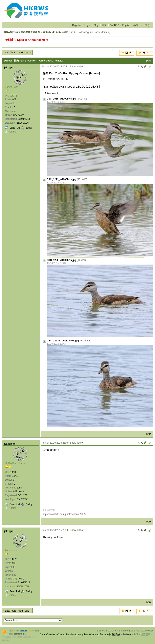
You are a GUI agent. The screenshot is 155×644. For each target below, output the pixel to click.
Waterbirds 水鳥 (52, 32)
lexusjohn (10, 444)
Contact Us (63, 634)
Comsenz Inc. (20, 634)
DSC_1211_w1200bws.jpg (61, 179)
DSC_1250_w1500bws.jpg (61, 260)
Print (149, 61)
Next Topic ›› (25, 53)
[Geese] (9, 61)
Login (87, 25)
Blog (96, 25)
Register (77, 25)
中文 (104, 25)
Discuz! (23, 631)
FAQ (147, 25)
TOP (148, 434)
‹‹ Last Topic (9, 53)
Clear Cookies (48, 634)
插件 (136, 25)
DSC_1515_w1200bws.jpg (61, 99)
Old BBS (114, 25)
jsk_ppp (9, 68)
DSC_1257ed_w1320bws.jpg (63, 341)
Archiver (127, 634)
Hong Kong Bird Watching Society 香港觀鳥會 (96, 634)
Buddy (29, 128)
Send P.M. (15, 128)
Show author (77, 67)
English (126, 25)
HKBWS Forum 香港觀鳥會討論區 (21, 32)
